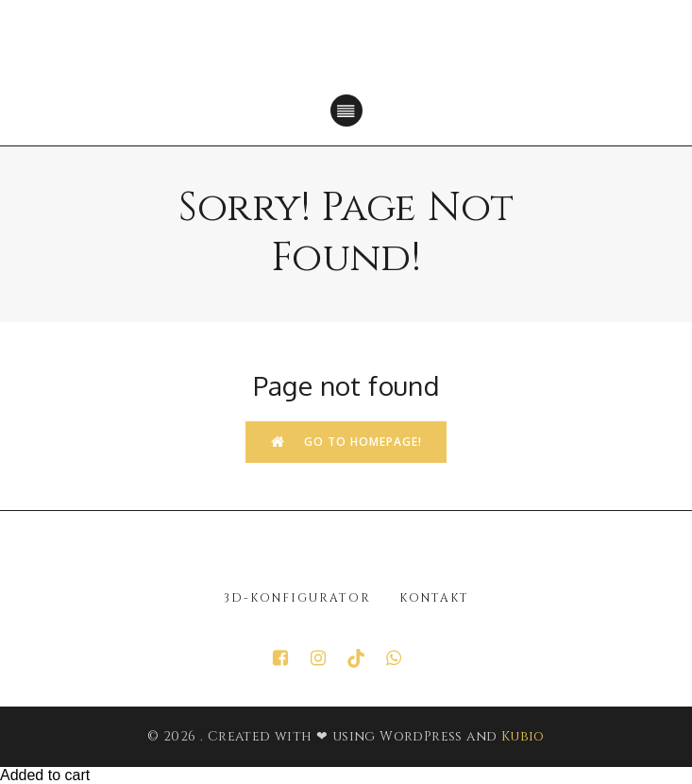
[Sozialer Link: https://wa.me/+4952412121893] (403, 658)
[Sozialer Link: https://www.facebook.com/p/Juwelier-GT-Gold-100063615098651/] (290, 658)
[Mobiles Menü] (346, 111)
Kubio (523, 736)
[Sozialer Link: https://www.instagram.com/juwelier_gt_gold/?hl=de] (328, 658)
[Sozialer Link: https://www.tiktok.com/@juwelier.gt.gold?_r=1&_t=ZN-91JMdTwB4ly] (365, 658)
